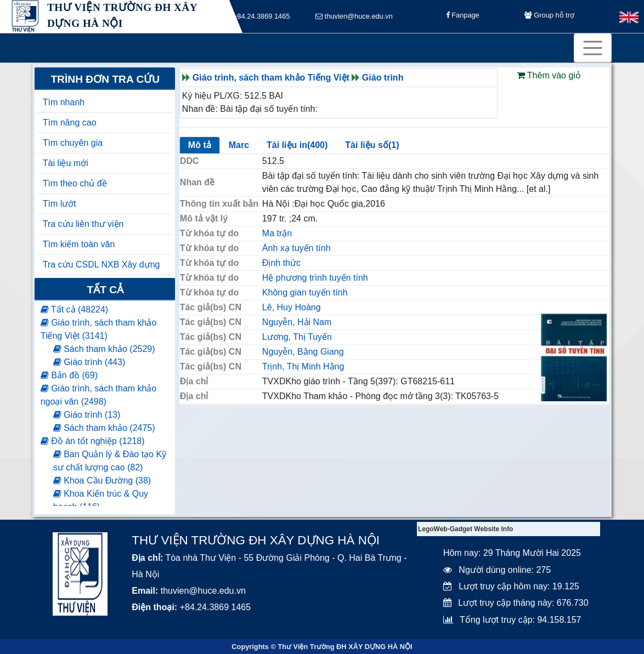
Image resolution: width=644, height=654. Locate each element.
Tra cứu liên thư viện (83, 224)
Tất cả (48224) (74, 309)
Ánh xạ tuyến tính (296, 248)
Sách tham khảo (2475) (104, 428)
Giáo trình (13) (87, 415)
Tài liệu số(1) (372, 145)
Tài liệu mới (66, 163)
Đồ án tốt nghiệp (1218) (93, 441)
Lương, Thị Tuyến (297, 337)
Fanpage (463, 17)
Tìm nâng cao (70, 123)
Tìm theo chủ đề (75, 183)
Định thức (281, 263)
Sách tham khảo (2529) (104, 349)
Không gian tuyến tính (305, 292)
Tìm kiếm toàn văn (79, 244)
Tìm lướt (60, 204)
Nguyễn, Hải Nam (297, 322)
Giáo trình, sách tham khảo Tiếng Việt (271, 78)
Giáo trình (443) (89, 362)
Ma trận (277, 233)
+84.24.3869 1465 (258, 17)
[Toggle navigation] (593, 48)
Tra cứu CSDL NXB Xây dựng (101, 265)
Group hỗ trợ (549, 17)
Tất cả (105, 290)
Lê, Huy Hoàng (292, 307)
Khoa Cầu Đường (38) (102, 480)
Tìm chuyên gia (73, 143)
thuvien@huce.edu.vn (354, 17)
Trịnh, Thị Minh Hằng (303, 366)
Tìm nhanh (64, 102)
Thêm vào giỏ (549, 75)
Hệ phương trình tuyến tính (315, 278)
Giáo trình (383, 78)
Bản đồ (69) (69, 375)
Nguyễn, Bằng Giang (303, 352)
